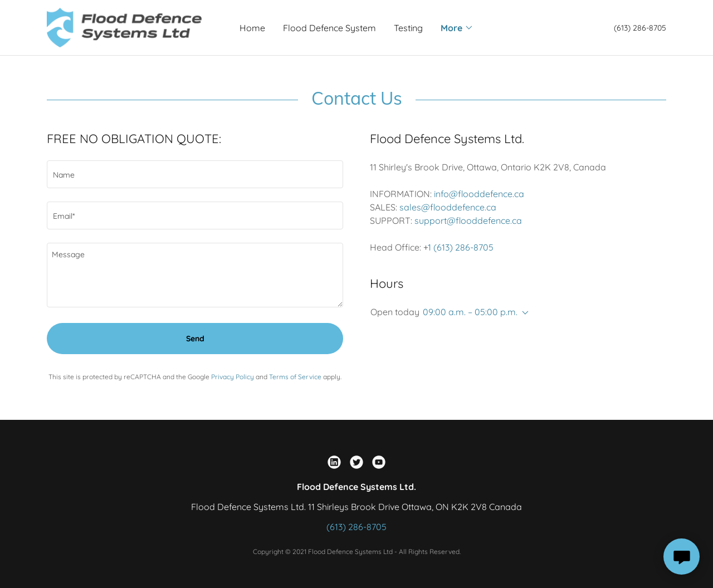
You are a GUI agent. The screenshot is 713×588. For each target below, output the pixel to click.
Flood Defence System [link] (329, 28)
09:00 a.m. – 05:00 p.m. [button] (470, 312)
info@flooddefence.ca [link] (479, 194)
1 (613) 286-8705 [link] (461, 247)
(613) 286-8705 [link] (640, 28)
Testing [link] (408, 28)
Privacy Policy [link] (233, 377)
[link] (124, 27)
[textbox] (195, 174)
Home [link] (252, 28)
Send (195, 339)
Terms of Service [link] (295, 377)
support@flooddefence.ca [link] (468, 220)
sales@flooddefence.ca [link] (448, 207)
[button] (457, 28)
